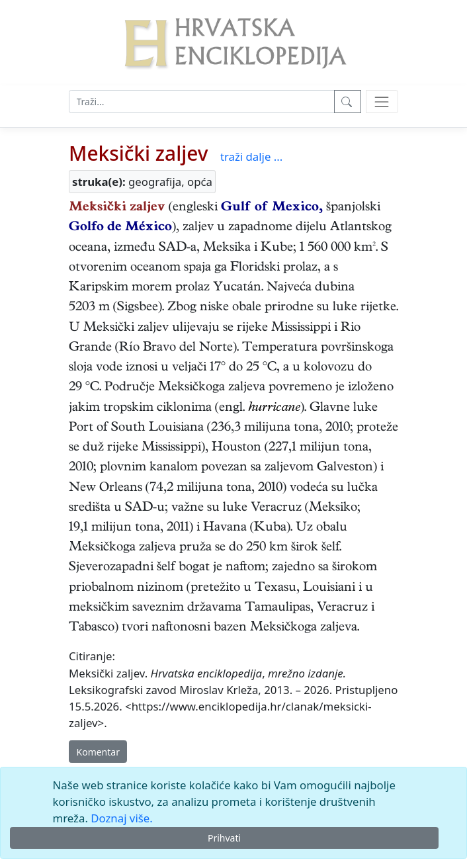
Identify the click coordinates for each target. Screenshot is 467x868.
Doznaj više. (121, 818)
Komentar (98, 752)
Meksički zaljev (139, 153)
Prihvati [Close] (224, 838)
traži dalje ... (251, 156)
